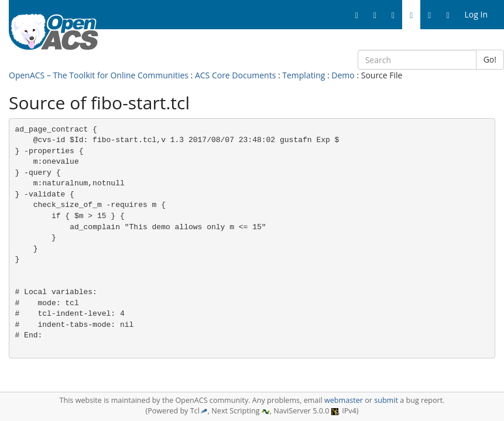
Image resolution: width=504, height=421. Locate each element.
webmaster (344, 400)
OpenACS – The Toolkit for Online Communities (99, 75)
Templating (304, 75)
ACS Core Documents (235, 75)
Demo (343, 75)
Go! (490, 59)
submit (386, 400)
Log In (476, 14)
